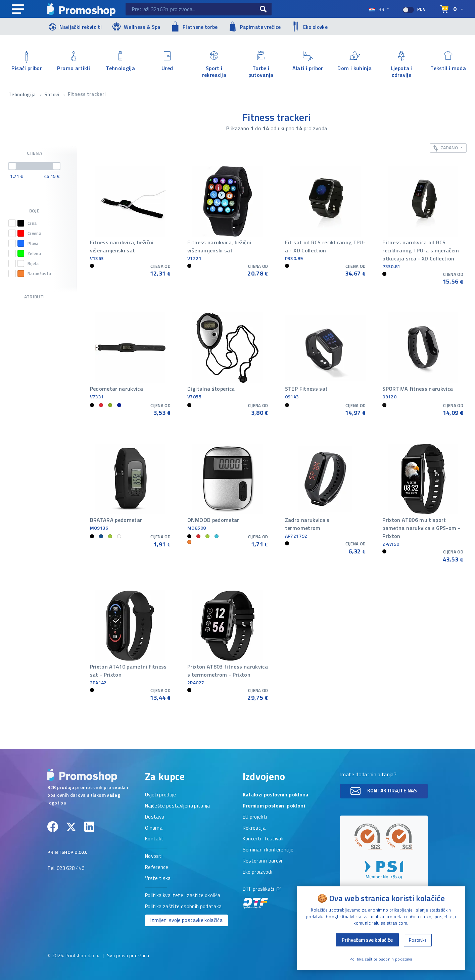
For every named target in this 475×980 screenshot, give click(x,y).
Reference (157, 868)
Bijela (28, 263)
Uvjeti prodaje (161, 795)
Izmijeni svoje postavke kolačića (186, 920)
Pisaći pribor (27, 62)
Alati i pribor (308, 62)
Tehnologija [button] (23, 94)
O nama (154, 828)
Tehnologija (121, 62)
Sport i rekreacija (214, 65)
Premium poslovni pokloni (274, 806)
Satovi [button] (52, 94)
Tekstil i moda (448, 62)
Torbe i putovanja (261, 65)
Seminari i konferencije (268, 850)
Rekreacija (254, 828)
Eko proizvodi (258, 872)
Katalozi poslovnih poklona (276, 795)
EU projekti (255, 817)
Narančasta (34, 274)
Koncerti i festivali (263, 839)
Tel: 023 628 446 (66, 869)
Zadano (446, 148)
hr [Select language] (377, 9)
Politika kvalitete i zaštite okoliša (183, 896)
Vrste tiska (158, 879)
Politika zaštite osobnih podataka (183, 907)
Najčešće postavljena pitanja (178, 806)
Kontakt (154, 839)
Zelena (29, 253)
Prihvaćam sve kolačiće (367, 940)
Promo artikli (74, 62)
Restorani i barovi (263, 861)
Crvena (29, 233)
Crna (27, 223)
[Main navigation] (18, 9)
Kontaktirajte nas (384, 791)
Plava (28, 243)
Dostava (155, 817)
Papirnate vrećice (254, 27)
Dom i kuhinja (355, 62)
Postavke (418, 940)
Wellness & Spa (136, 26)
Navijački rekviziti (75, 26)
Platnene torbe (194, 26)
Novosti (154, 856)
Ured (168, 62)
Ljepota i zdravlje (401, 65)
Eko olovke (310, 27)
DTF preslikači (262, 897)
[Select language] (452, 9)
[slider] (12, 166)
